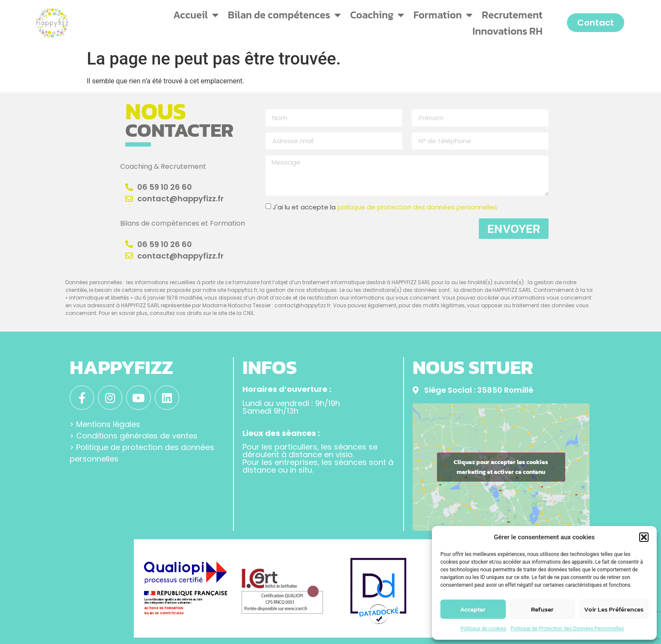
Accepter (473, 609)
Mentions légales (108, 424)
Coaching (377, 15)
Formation (443, 15)
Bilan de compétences (284, 15)
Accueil (196, 15)
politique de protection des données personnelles (417, 207)
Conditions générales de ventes (137, 436)
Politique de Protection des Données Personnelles (567, 629)
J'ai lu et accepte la (385, 207)
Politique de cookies (483, 629)
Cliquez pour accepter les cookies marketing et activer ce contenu (501, 467)
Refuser (542, 609)
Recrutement (512, 15)
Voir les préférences (614, 609)
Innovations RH (508, 31)
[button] (644, 537)
